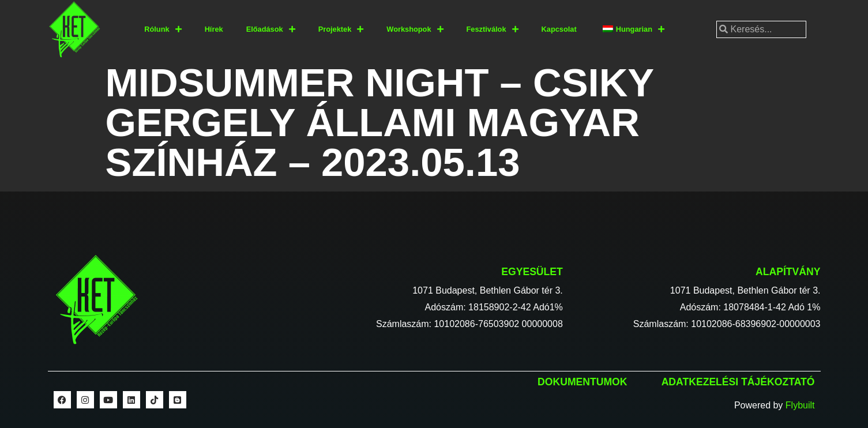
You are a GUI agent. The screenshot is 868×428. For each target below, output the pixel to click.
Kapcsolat (559, 29)
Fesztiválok (493, 30)
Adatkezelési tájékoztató (738, 382)
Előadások (271, 30)
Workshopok (415, 30)
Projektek (341, 30)
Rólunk (163, 30)
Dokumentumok (582, 382)
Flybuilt (800, 405)
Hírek (214, 29)
